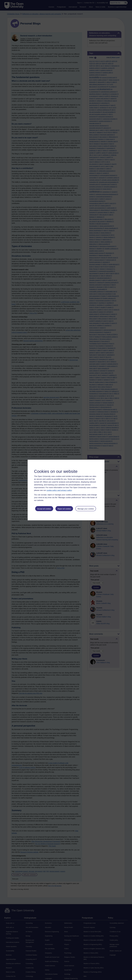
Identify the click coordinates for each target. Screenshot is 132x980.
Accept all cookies (44, 509)
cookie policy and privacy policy (59, 490)
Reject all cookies (64, 509)
